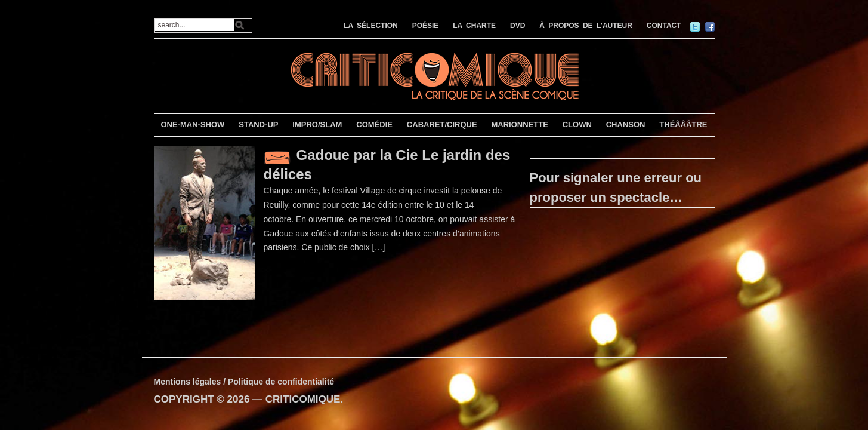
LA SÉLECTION (371, 26)
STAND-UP (258, 125)
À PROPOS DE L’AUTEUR (586, 26)
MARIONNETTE (519, 125)
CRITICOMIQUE (303, 399)
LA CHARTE (474, 26)
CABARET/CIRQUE (442, 125)
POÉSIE (426, 26)
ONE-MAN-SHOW (192, 125)
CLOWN (577, 125)
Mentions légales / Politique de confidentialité (244, 382)
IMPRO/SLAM (317, 125)
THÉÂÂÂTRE (683, 125)
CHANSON (626, 125)
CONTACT (664, 26)
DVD (518, 26)
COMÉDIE (374, 125)
